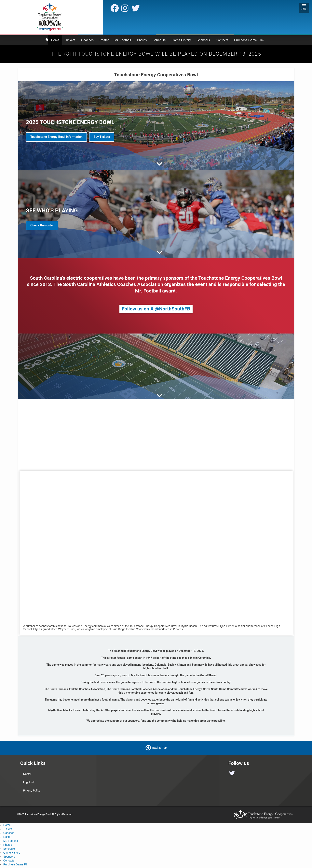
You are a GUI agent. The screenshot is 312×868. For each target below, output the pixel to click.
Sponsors (203, 40)
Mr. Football (123, 40)
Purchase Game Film (249, 40)
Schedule (159, 40)
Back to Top (160, 748)
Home (55, 40)
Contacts (222, 40)
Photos (142, 40)
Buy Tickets (102, 137)
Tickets (70, 40)
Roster (104, 40)
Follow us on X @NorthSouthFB (156, 309)
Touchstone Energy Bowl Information (56, 137)
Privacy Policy (32, 790)
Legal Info (29, 782)
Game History (181, 40)
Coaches (87, 40)
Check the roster (42, 225)
